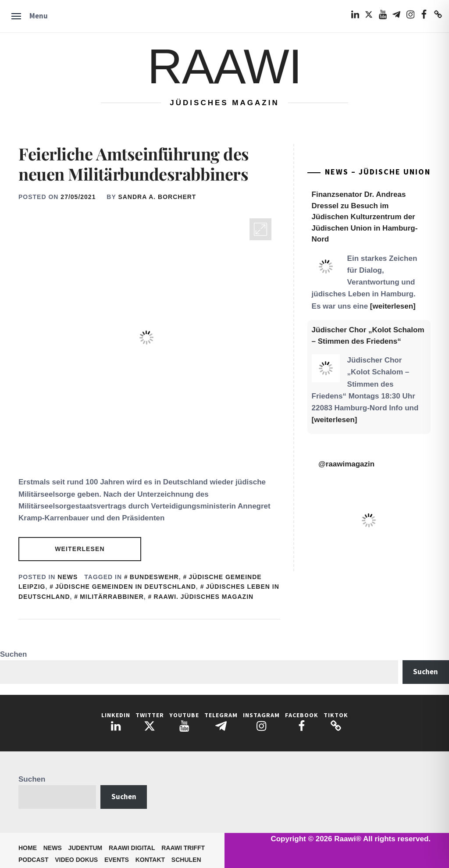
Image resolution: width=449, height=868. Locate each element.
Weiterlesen (80, 549)
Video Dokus (76, 860)
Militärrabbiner (112, 597)
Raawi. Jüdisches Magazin (203, 597)
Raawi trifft (183, 848)
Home (28, 848)
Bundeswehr (154, 577)
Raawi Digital (132, 848)
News (68, 577)
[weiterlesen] (393, 306)
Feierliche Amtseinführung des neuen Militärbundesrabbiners (134, 164)
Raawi (224, 66)
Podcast (33, 860)
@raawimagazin (346, 464)
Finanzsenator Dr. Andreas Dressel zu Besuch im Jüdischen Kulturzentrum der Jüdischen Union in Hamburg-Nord (365, 217)
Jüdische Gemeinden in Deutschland (126, 587)
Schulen (186, 860)
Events (117, 860)
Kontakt (150, 860)
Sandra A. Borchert (157, 197)
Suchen (13, 654)
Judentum (85, 848)
